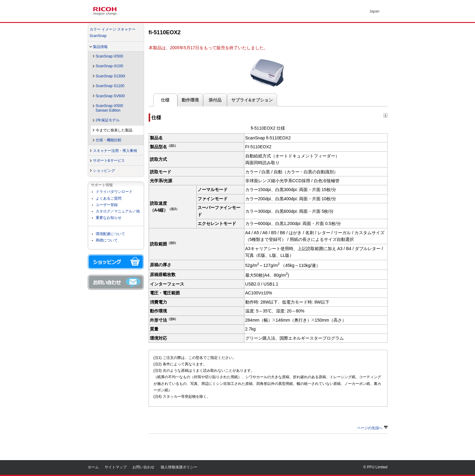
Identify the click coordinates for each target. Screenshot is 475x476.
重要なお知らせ (109, 218)
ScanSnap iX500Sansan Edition (109, 108)
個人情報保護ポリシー (179, 467)
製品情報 (100, 47)
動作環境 (190, 100)
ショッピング (104, 171)
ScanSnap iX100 (109, 66)
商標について (107, 240)
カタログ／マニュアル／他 (118, 211)
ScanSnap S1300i (111, 76)
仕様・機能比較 (109, 140)
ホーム (93, 467)
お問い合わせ (143, 467)
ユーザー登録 (107, 205)
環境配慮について (110, 234)
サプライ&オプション (252, 100)
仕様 (165, 100)
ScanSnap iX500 (109, 56)
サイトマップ (116, 467)
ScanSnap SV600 (110, 96)
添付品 (215, 100)
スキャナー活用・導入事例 (115, 151)
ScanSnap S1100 (110, 86)
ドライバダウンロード (114, 192)
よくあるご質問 (109, 198)
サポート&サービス (109, 161)
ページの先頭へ (372, 428)
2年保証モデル (108, 120)
